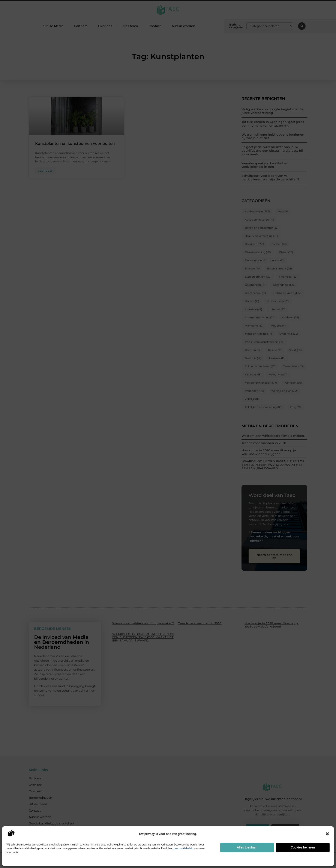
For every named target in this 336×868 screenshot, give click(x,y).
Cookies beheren (303, 847)
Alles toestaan (247, 847)
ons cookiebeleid (183, 848)
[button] (327, 834)
